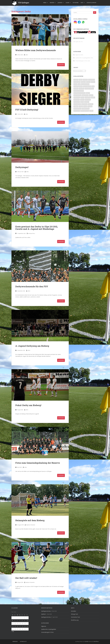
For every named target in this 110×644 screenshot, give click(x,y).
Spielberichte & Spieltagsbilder (83, 58)
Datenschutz (23, 642)
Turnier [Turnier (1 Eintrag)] (81, 106)
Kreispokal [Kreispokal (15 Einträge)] (87, 97)
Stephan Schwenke (31, 525)
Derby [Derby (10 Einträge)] (75, 84)
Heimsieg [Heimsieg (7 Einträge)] (76, 89)
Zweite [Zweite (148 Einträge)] (91, 111)
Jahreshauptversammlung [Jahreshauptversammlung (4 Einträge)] (79, 93)
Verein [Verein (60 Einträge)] (85, 106)
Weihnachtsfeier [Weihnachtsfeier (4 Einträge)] (77, 109)
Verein (45, 3)
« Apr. (13, 631)
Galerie (67, 3)
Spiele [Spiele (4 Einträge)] (82, 102)
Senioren (52, 3)
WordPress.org (75, 620)
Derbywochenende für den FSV (32, 286)
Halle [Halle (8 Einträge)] (93, 86)
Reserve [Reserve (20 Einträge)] (82, 100)
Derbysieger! (22, 167)
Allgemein (78, 55)
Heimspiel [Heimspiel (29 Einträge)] (82, 89)
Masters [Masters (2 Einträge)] (93, 97)
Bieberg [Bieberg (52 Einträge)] (88, 82)
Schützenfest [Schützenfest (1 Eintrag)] (77, 102)
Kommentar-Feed (75, 617)
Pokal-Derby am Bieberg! (28, 405)
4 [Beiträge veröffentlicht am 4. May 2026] (12, 621)
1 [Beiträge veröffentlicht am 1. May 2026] (22, 618)
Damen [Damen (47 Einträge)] (93, 82)
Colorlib (86, 642)
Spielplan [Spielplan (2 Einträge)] (87, 102)
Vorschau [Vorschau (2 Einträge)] (90, 106)
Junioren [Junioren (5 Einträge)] (91, 95)
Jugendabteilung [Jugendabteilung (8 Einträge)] (77, 95)
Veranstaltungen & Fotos (82, 61)
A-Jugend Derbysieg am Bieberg (32, 346)
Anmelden (74, 611)
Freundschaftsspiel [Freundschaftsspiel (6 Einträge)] (78, 86)
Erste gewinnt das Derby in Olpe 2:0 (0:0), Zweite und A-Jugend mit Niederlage (37, 228)
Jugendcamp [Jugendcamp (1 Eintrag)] (85, 95)
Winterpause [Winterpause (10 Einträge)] (77, 111)
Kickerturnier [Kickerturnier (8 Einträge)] (77, 97)
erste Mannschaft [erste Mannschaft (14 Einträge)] (85, 84)
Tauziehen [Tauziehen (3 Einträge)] (91, 104)
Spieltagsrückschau (46, 611)
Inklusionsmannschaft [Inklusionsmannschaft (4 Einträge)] (79, 91)
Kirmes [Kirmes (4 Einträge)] (82, 97)
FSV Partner (76, 3)
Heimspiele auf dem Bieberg (30, 520)
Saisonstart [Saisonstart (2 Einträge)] (88, 100)
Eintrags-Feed (74, 614)
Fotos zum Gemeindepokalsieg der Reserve (38, 463)
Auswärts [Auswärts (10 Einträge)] (85, 80)
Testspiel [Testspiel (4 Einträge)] (76, 106)
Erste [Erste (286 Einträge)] (79, 84)
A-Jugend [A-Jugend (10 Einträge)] (76, 80)
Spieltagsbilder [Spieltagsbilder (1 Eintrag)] (77, 104)
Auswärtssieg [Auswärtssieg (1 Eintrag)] (91, 80)
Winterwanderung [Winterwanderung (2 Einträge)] (85, 111)
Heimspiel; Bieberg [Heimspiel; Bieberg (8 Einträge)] (89, 89)
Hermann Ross (31, 233)
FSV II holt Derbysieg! (27, 110)
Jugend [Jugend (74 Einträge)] (88, 93)
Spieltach (43, 614)
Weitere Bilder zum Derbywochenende (36, 50)
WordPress (96, 642)
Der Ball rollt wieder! (26, 578)
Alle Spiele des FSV (78, 42)
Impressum (15, 642)
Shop (82, 3)
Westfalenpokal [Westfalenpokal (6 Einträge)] (86, 109)
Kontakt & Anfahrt (92, 3)
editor (27, 55)
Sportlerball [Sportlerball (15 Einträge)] (84, 104)
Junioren (60, 3)
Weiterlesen (61, 65)
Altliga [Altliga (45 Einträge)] (81, 80)
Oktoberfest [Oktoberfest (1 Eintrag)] (77, 100)
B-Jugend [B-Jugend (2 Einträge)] (83, 82)
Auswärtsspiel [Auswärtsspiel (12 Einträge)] (77, 82)
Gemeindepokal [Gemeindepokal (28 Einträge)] (87, 86)
